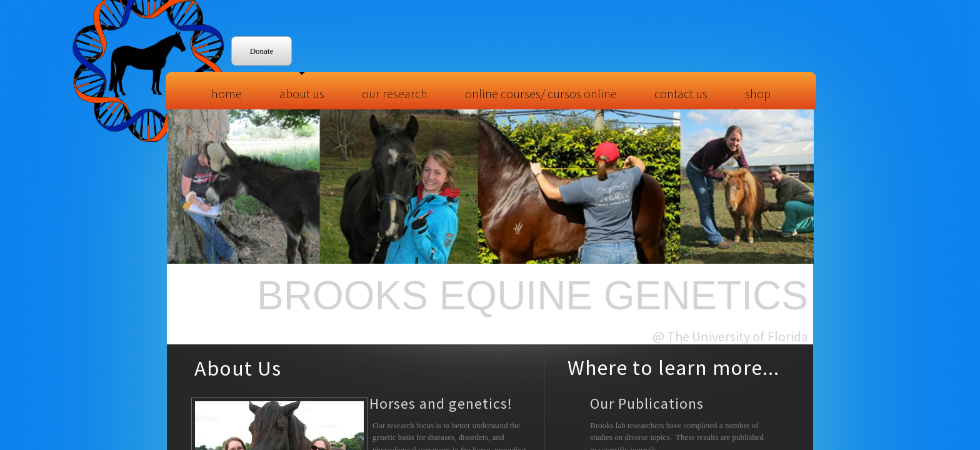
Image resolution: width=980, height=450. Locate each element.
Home (227, 93)
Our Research (395, 93)
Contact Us (681, 93)
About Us (302, 93)
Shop (758, 93)
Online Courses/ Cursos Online (541, 93)
